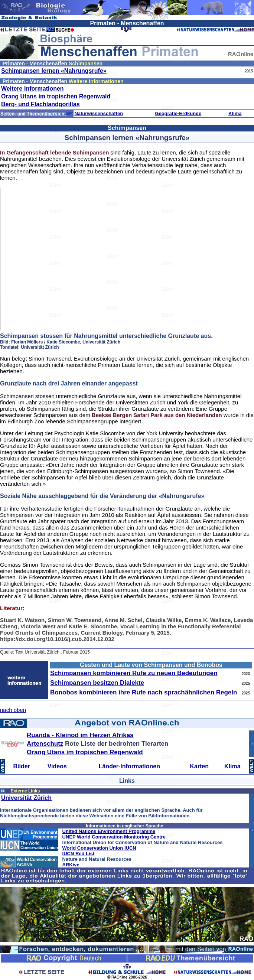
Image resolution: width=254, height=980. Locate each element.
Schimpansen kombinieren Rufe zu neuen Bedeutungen (134, 673)
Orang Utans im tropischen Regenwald (56, 96)
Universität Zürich (26, 798)
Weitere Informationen (32, 89)
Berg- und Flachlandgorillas (40, 104)
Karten (199, 766)
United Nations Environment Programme (109, 831)
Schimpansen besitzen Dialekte (97, 683)
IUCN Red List (79, 854)
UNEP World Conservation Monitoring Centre (114, 837)
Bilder (22, 766)
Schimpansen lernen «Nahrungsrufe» (54, 71)
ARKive (71, 865)
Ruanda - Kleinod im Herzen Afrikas (80, 735)
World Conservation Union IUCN (99, 848)
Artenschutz (45, 744)
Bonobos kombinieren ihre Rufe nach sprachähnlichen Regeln (144, 692)
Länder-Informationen (129, 766)
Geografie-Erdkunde (178, 113)
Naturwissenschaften (99, 113)
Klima (235, 113)
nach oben (13, 710)
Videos (57, 766)
